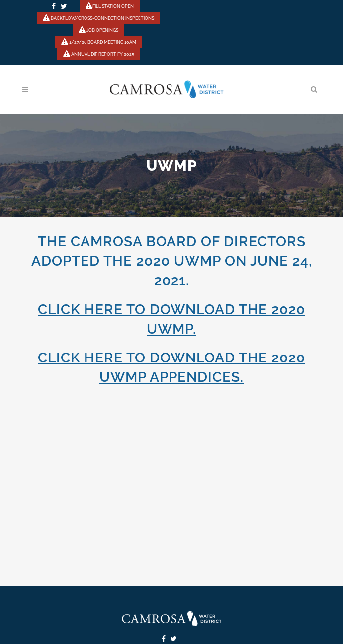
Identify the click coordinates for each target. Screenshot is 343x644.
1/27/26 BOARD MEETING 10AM (99, 42)
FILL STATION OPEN (110, 6)
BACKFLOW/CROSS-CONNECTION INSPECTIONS (98, 18)
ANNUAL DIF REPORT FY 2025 (99, 54)
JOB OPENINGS (98, 30)
